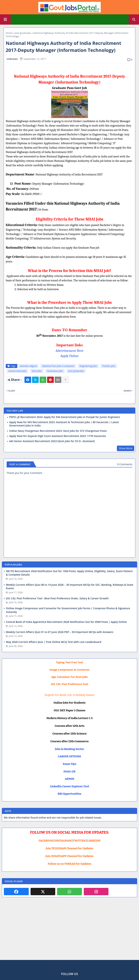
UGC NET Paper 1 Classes (69, 710)
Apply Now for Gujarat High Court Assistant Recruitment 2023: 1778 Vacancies (58, 436)
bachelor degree (28, 366)
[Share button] (66, 380)
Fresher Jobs (109, 366)
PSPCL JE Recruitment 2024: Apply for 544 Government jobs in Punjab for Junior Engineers (65, 417)
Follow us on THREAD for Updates (69, 864)
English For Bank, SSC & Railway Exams (69, 695)
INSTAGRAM (63, 841)
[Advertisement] (69, 931)
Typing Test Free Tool (69, 662)
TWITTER (79, 841)
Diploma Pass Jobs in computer (58, 366)
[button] (134, 19)
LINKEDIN (94, 841)
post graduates (23, 33)
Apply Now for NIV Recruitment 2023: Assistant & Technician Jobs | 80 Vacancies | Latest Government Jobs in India (64, 424)
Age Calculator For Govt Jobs (69, 677)
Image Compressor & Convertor (69, 670)
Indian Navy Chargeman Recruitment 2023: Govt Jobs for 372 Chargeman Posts (58, 431)
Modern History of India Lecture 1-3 (69, 718)
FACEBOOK (46, 841)
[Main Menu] (5, 19)
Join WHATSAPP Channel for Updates (69, 856)
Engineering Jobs (88, 366)
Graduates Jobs (55, 371)
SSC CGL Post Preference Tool (69, 684)
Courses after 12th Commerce (70, 741)
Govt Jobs (37, 371)
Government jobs (17, 371)
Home (9, 33)
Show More (126, 448)
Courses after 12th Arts (69, 726)
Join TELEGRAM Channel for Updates (70, 848)
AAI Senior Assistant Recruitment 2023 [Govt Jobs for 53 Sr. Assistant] (52, 441)
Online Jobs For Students (70, 703)
